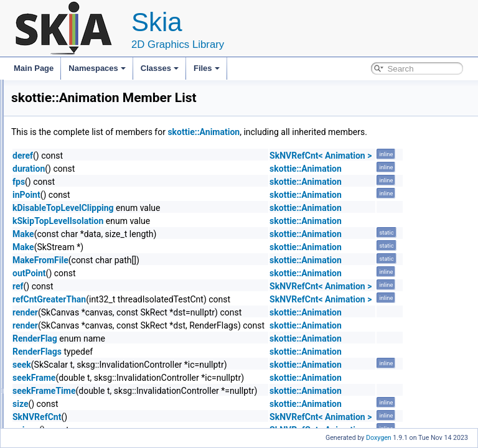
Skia (18, 90)
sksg (49, 377)
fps (174, 195)
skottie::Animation (359, 132)
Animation (68, 254)
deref (178, 169)
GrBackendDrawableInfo (82, 404)
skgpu (51, 144)
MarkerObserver (78, 240)
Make (179, 248)
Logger (63, 199)
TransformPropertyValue (91, 295)
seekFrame (190, 391)
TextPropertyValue (81, 281)
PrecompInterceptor (84, 185)
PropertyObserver (81, 322)
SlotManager (72, 336)
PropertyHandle (77, 309)
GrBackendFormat (72, 418)
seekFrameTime (199, 404)
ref (174, 300)
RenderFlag (190, 352)
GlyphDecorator (77, 268)
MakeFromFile (196, 274)
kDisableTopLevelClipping (219, 222)
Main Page (34, 68)
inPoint (182, 208)
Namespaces (97, 68)
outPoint (185, 287)
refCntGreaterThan (205, 313)
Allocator (56, 391)
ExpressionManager (84, 226)
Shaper (63, 350)
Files (207, 68)
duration (184, 182)
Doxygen (379, 438)
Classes (160, 68)
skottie (52, 158)
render (181, 326)
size (176, 418)
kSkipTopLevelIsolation (213, 235)
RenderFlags (193, 365)
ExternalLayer (74, 172)
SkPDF (53, 363)
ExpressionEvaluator (85, 213)
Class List (47, 131)
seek (177, 378)
